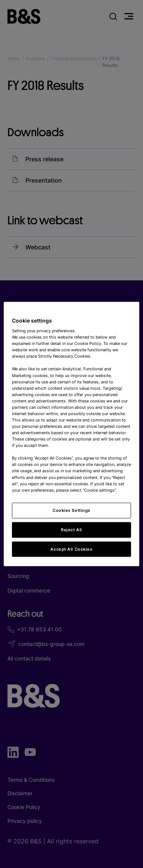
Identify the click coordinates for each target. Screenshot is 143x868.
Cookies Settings (71, 510)
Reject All (71, 529)
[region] (72, 434)
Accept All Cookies (71, 549)
